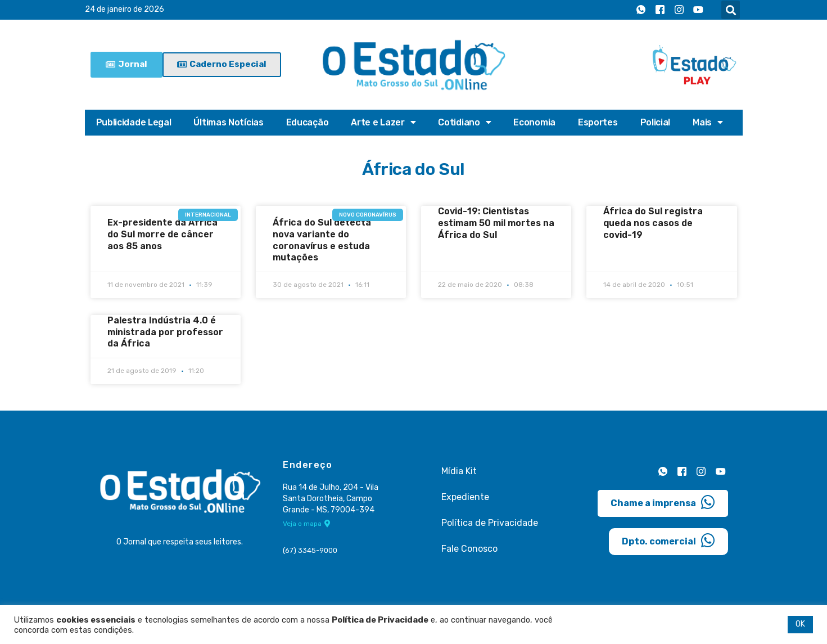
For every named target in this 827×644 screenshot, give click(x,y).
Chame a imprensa (663, 502)
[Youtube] (698, 10)
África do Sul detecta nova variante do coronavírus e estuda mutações (322, 240)
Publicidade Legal (134, 122)
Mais (708, 123)
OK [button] (800, 624)
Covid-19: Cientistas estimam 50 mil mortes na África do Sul (496, 223)
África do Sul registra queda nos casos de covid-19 (653, 223)
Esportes (598, 122)
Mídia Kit (459, 471)
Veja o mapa (307, 524)
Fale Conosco (469, 549)
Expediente (465, 497)
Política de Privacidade (490, 523)
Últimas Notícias (228, 122)
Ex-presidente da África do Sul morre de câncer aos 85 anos (162, 234)
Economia (534, 122)
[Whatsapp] (641, 10)
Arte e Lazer (383, 123)
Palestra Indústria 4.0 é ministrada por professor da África (165, 332)
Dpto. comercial (668, 540)
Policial (656, 122)
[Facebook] (660, 10)
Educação (308, 122)
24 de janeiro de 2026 (125, 10)
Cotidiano (464, 123)
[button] (731, 10)
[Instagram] (679, 10)
